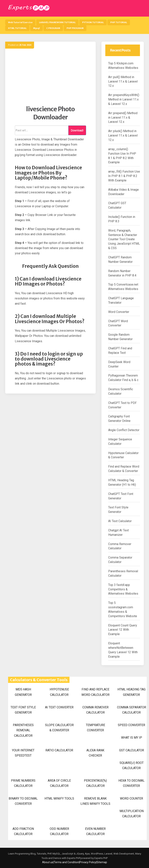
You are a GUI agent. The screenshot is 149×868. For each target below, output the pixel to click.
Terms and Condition (66, 862)
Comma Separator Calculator (120, 560)
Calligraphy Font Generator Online (119, 419)
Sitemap (102, 862)
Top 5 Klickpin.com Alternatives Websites (123, 66)
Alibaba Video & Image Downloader (123, 192)
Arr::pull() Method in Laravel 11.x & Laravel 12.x (123, 81)
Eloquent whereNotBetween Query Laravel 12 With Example (123, 650)
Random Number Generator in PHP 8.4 (122, 273)
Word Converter (119, 312)
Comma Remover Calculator (120, 546)
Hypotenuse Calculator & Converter (123, 455)
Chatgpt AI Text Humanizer (118, 533)
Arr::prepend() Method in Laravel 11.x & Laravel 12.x (123, 118)
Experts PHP (101, 858)
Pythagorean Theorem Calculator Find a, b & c (123, 378)
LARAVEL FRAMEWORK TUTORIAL (57, 22)
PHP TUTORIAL (119, 22)
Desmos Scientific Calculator (121, 391)
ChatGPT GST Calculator (117, 205)
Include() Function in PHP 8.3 (122, 219)
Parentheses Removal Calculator (123, 573)
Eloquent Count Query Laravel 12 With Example (123, 630)
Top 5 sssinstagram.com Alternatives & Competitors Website (123, 609)
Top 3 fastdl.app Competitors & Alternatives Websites (123, 589)
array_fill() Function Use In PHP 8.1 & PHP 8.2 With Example (124, 176)
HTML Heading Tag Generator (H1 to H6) (122, 482)
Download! (77, 130)
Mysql (36, 28)
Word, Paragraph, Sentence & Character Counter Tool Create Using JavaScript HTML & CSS (124, 239)
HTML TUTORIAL (17, 28)
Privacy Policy (88, 862)
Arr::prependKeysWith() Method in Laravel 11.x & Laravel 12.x (124, 99)
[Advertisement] (50, 78)
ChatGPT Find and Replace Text (120, 351)
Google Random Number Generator (120, 337)
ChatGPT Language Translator (121, 300)
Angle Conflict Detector (124, 430)
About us (48, 862)
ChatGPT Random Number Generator (120, 260)
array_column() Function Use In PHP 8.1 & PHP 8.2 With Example (122, 156)
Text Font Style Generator (118, 510)
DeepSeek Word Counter (119, 364)
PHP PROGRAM (75, 28)
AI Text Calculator (120, 521)
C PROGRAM (53, 28)
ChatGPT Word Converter (118, 323)
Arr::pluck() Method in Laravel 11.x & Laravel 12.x (123, 135)
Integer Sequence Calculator (120, 442)
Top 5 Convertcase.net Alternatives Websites (123, 287)
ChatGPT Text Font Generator (121, 496)
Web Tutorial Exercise (20, 22)
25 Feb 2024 (25, 45)
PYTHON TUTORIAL (93, 22)
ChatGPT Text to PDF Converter (122, 405)
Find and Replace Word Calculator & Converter (124, 469)
